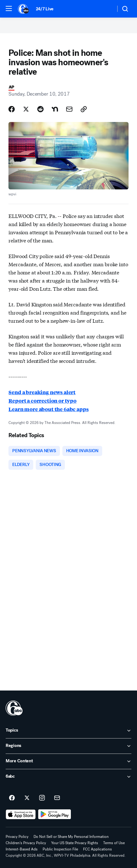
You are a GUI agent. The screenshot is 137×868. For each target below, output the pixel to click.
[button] (9, 8)
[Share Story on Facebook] (12, 109)
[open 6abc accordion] (68, 777)
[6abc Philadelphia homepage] (24, 9)
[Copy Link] (84, 109)
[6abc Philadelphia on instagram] (42, 798)
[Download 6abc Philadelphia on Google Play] (55, 814)
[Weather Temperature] (106, 9)
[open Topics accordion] (68, 731)
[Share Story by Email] (69, 109)
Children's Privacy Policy (26, 843)
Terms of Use (114, 843)
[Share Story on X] (26, 109)
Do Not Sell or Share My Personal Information (71, 837)
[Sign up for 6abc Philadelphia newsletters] (57, 798)
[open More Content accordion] (68, 761)
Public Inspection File (60, 849)
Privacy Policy (17, 837)
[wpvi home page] (14, 708)
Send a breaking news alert (42, 392)
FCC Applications (97, 849)
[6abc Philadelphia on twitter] (27, 798)
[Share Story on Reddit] (40, 109)
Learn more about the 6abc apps (48, 409)
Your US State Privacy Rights (75, 843)
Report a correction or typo (42, 401)
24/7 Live (45, 9)
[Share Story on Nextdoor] (55, 109)
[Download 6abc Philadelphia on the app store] (21, 814)
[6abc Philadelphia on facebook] (12, 798)
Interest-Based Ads (22, 849)
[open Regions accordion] (68, 746)
